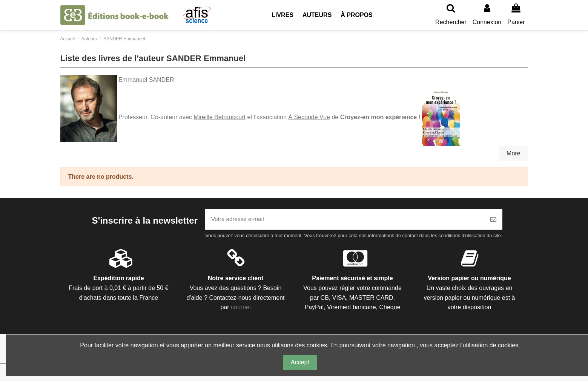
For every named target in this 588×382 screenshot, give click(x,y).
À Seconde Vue (309, 117)
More (513, 153)
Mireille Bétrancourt (220, 117)
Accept (300, 362)
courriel (241, 308)
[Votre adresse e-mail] (345, 220)
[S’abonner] (493, 220)
